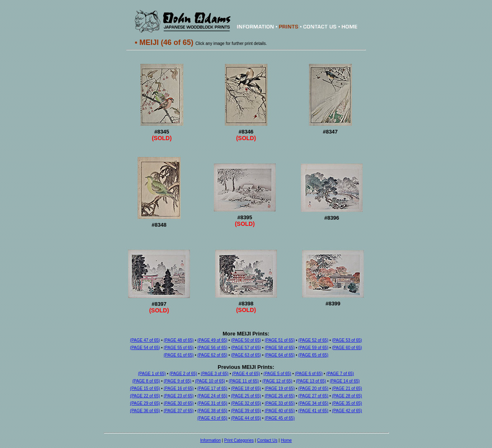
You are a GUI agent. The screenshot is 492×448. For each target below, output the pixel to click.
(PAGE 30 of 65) (179, 403)
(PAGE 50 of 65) (246, 340)
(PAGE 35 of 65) (347, 403)
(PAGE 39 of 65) (246, 411)
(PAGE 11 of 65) (244, 381)
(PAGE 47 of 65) (145, 340)
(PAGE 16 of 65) (179, 388)
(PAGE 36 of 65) (145, 411)
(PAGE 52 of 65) (313, 340)
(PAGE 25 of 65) (246, 396)
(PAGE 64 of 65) (280, 355)
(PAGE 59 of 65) (313, 348)
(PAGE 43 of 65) (212, 418)
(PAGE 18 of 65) (246, 388)
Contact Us (267, 440)
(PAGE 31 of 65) (212, 403)
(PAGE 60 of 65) (347, 348)
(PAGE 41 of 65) (313, 411)
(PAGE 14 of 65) (345, 381)
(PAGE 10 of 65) (210, 381)
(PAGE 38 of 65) (212, 411)
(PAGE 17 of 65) (212, 388)
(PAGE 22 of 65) (145, 396)
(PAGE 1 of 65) (152, 374)
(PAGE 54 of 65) (145, 348)
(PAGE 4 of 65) (246, 374)
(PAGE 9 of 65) (177, 381)
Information (211, 440)
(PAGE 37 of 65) (179, 411)
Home (286, 440)
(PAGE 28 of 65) (347, 396)
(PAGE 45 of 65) (280, 418)
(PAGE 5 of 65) (278, 374)
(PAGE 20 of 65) (313, 388)
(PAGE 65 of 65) (313, 355)
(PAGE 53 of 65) (347, 340)
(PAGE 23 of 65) (179, 396)
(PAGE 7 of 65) (340, 374)
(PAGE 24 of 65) (212, 396)
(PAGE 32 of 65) (246, 403)
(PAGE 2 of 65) (183, 374)
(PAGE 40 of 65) (280, 411)
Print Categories (239, 440)
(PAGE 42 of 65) (347, 411)
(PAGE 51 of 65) (280, 340)
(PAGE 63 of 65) (246, 355)
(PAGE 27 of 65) (313, 396)
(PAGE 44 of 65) (246, 418)
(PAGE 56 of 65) (212, 348)
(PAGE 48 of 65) (179, 340)
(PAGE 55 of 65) (179, 348)
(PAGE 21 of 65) (347, 388)
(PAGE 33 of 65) (280, 403)
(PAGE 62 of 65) (212, 355)
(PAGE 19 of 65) (280, 388)
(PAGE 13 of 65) (311, 381)
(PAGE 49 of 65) (212, 340)
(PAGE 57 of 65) (246, 348)
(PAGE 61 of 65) (179, 355)
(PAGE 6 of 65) (309, 374)
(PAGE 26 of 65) (280, 396)
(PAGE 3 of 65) (214, 374)
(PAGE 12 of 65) (278, 381)
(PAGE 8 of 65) (146, 381)
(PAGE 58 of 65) (280, 348)
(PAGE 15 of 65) (145, 388)
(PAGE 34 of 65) (313, 403)
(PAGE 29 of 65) (145, 403)
